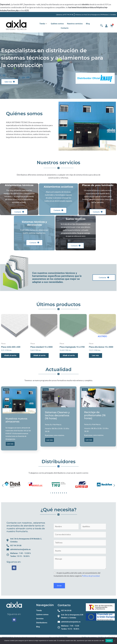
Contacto (65, 28)
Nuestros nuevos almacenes (16, 420)
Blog (88, 24)
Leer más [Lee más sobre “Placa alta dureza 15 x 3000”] (96, 355)
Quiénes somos (57, 24)
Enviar (59, 586)
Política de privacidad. (91, 577)
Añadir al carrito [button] (11, 355)
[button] (3, 486)
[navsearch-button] (102, 26)
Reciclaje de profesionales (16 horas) (95, 415)
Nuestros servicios (75, 24)
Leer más (10, 444)
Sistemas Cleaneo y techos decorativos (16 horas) (57, 415)
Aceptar (109, 641)
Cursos (46, 390)
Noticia (6, 390)
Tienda (43, 24)
